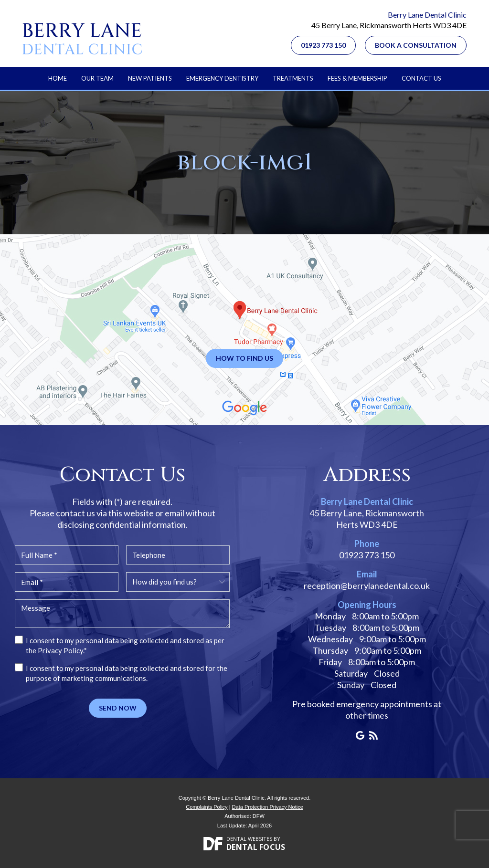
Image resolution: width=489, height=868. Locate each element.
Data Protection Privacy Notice (268, 807)
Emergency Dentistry (222, 78)
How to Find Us (244, 358)
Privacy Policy (60, 650)
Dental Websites (249, 839)
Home (58, 78)
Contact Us (421, 78)
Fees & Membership (357, 78)
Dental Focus (256, 847)
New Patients (150, 78)
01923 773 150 (323, 45)
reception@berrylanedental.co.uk (367, 586)
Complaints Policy (207, 807)
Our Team (97, 78)
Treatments (293, 78)
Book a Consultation (416, 45)
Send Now (118, 708)
